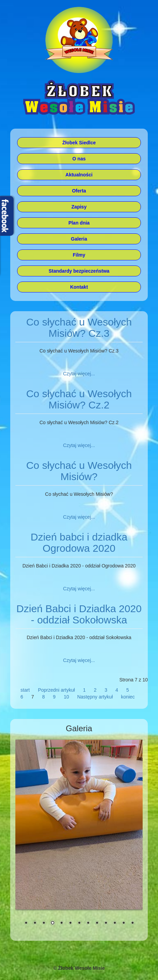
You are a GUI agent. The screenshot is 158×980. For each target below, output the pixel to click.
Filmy (79, 255)
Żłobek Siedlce (79, 143)
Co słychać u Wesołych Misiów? (79, 471)
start (25, 690)
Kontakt (79, 287)
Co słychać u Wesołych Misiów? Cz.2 (79, 399)
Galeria (79, 239)
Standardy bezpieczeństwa (79, 271)
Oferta (79, 191)
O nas (79, 159)
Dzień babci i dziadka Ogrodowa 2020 (79, 543)
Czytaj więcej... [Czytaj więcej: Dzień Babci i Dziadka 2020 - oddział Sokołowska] (79, 660)
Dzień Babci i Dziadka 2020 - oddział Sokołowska (79, 614)
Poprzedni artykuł (56, 690)
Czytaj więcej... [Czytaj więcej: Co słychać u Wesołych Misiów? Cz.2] (79, 445)
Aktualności (79, 175)
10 (67, 697)
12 (124, 923)
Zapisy (79, 207)
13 (132, 923)
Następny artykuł (95, 697)
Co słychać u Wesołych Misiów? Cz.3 (79, 328)
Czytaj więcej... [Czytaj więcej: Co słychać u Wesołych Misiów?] (79, 517)
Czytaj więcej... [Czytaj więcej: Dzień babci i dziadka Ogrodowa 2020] (79, 589)
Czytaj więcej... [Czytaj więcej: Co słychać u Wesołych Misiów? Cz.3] (79, 374)
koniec (128, 697)
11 (115, 923)
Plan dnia (79, 223)
